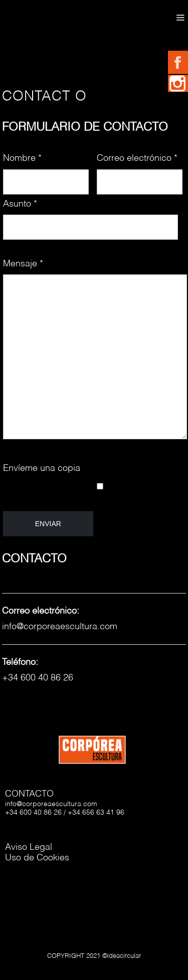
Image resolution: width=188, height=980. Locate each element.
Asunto (20, 204)
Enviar (48, 524)
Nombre (22, 158)
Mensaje (23, 264)
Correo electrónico (137, 158)
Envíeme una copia (42, 468)
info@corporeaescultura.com (60, 627)
